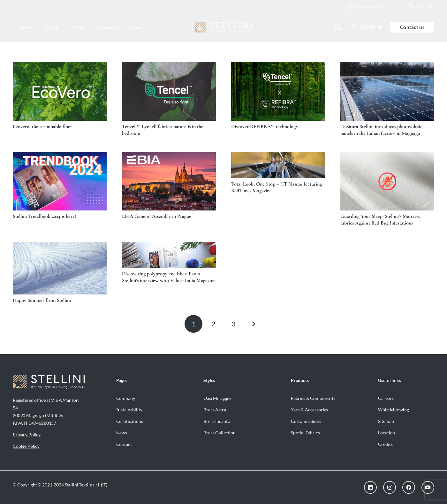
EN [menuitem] (420, 6)
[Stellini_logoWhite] (224, 27)
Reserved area (370, 6)
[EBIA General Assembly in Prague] (169, 181)
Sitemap (386, 421)
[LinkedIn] (370, 487)
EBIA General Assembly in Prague (157, 216)
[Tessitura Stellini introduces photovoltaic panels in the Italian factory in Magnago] (387, 91)
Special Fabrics (305, 433)
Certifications (130, 421)
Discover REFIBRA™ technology (265, 126)
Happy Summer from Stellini (42, 300)
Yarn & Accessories (309, 410)
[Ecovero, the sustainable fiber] (60, 91)
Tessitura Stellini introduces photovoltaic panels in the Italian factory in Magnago (381, 130)
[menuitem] (420, 6)
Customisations (306, 421)
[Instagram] (390, 487)
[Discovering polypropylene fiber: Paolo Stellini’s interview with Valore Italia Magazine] (169, 255)
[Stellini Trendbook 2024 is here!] (60, 181)
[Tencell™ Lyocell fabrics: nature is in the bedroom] (169, 91)
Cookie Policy (26, 446)
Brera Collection (220, 433)
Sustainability (129, 410)
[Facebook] (409, 487)
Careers (386, 398)
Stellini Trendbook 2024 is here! (44, 216)
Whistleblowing (393, 410)
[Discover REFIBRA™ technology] (278, 91)
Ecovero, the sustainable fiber (42, 126)
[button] (338, 27)
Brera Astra (215, 410)
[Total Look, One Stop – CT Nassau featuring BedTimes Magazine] (278, 165)
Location (386, 433)
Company (126, 398)
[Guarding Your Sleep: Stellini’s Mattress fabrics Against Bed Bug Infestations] (387, 181)
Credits (385, 444)
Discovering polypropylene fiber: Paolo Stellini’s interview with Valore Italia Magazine (169, 277)
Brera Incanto (217, 421)
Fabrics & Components (313, 398)
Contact (124, 444)
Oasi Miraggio (217, 398)
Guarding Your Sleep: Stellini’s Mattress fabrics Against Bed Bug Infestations (380, 220)
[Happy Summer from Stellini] (60, 268)
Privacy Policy (27, 435)
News (122, 433)
